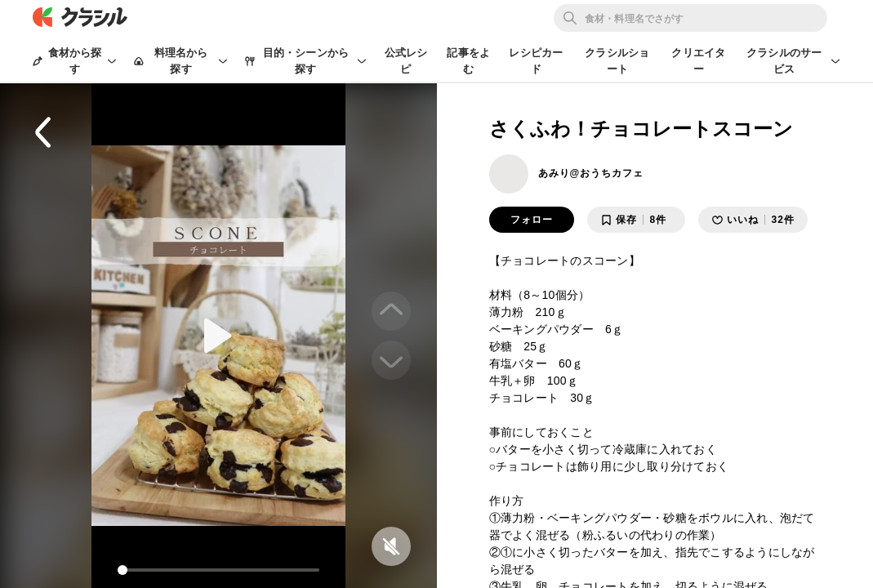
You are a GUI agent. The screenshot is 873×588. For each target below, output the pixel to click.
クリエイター (698, 61)
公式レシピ (406, 61)
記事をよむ (468, 61)
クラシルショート (617, 61)
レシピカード (536, 61)
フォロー (532, 220)
